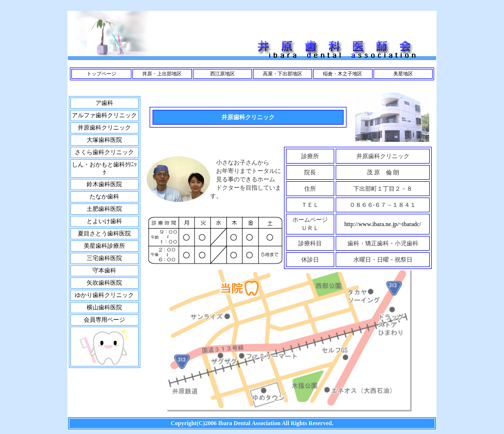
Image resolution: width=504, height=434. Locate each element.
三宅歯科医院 (104, 258)
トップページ (101, 74)
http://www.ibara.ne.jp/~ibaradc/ (383, 224)
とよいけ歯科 (104, 221)
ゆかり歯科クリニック (104, 295)
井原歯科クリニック (104, 128)
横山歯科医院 (104, 307)
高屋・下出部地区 (283, 74)
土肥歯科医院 (104, 209)
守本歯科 (104, 270)
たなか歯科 (104, 197)
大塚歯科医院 (104, 140)
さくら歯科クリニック (104, 152)
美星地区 (403, 74)
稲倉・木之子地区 (343, 74)
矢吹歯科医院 (104, 283)
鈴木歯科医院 (104, 184)
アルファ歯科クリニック (104, 115)
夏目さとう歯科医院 (104, 234)
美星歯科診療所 (104, 246)
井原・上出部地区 (162, 74)
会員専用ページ (104, 320)
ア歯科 (104, 103)
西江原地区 (222, 74)
